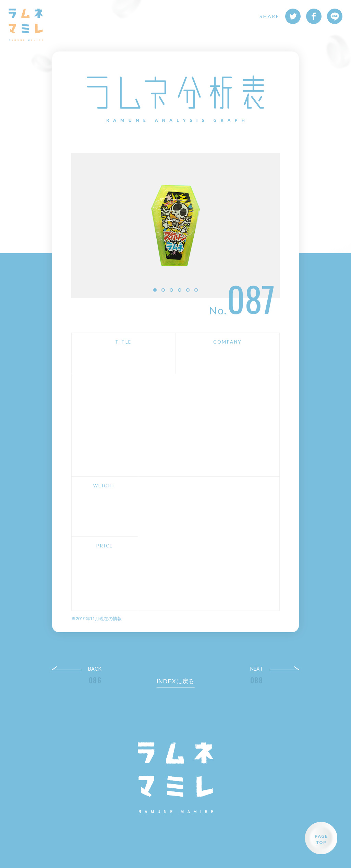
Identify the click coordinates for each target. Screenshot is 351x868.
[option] (175, 225)
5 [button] (188, 290)
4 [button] (180, 290)
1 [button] (155, 290)
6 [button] (196, 290)
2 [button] (163, 290)
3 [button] (171, 290)
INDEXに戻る (176, 681)
